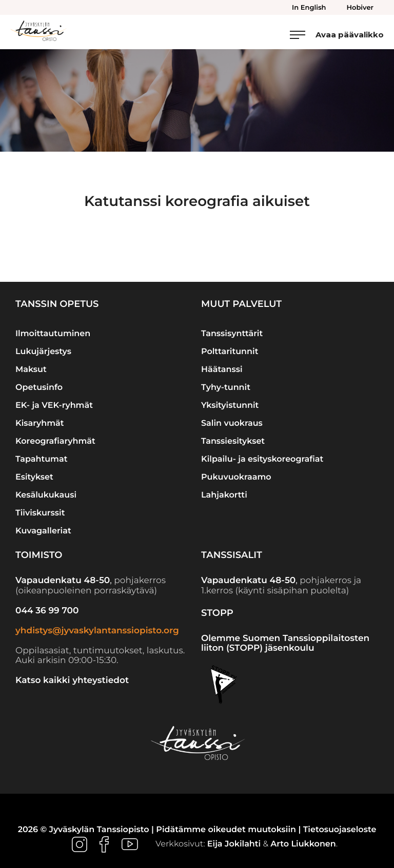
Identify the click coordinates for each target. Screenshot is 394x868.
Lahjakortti (224, 495)
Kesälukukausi (46, 495)
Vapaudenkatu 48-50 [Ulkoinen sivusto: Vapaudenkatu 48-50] (63, 581)
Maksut (31, 370)
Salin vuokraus (232, 423)
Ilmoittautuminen (53, 334)
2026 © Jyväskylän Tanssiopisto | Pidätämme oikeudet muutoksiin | (161, 830)
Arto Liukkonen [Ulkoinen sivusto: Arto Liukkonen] (303, 845)
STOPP (217, 613)
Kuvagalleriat (43, 531)
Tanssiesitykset (233, 441)
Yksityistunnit (230, 406)
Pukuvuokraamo (236, 477)
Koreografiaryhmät (55, 441)
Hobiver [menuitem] (360, 8)
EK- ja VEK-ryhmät (54, 406)
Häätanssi (222, 370)
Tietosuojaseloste (340, 830)
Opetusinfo (39, 388)
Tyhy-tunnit (226, 388)
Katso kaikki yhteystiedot (72, 680)
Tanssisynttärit (232, 334)
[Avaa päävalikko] (337, 35)
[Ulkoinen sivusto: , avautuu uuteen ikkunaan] (81, 845)
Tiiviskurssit (40, 513)
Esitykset (34, 477)
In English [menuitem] (309, 8)
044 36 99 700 (47, 611)
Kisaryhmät (40, 423)
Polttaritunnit (230, 352)
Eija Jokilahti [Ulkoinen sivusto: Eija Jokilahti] (234, 845)
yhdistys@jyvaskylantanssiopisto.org (97, 631)
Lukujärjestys (43, 352)
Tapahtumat (41, 459)
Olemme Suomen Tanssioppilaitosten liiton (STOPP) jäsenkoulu (285, 644)
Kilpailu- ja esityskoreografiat (262, 459)
